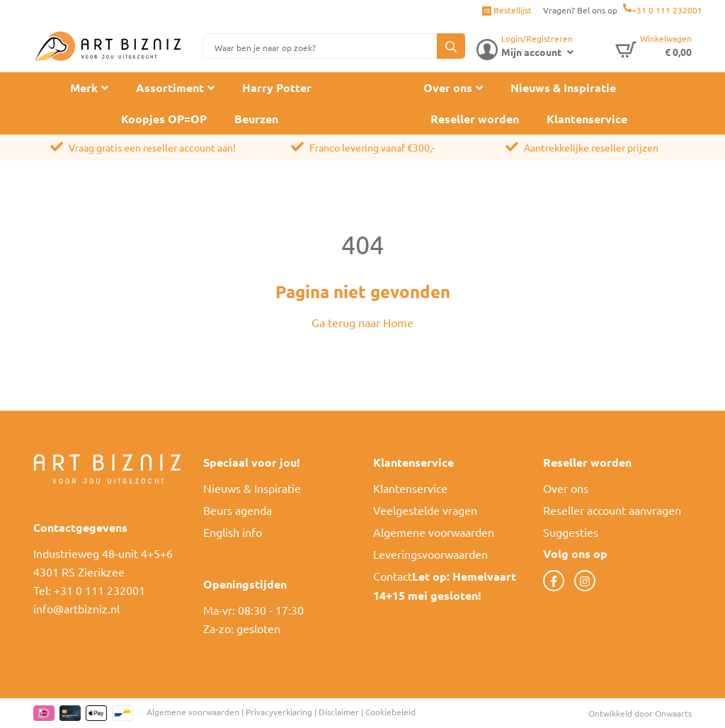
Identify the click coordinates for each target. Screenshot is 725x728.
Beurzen (256, 119)
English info (233, 532)
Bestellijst (507, 10)
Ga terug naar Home (362, 322)
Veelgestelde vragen (425, 510)
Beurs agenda (238, 510)
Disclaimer (339, 712)
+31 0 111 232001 (667, 10)
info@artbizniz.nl (76, 608)
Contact (393, 576)
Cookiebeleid (390, 712)
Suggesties (571, 532)
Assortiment (170, 87)
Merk (84, 87)
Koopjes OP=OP (164, 119)
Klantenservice (587, 119)
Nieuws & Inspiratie (563, 87)
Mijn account (531, 52)
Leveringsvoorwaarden (430, 554)
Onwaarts (673, 713)
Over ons (448, 87)
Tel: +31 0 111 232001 (89, 590)
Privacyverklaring (279, 712)
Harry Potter (277, 87)
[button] (451, 46)
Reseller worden (475, 119)
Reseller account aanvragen (612, 510)
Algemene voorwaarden (434, 532)
